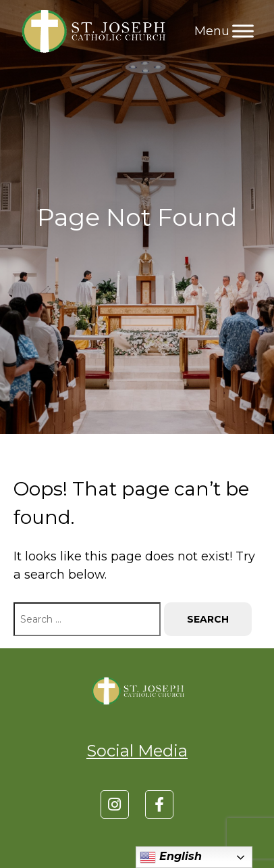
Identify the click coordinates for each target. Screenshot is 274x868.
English (171, 857)
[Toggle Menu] (243, 31)
